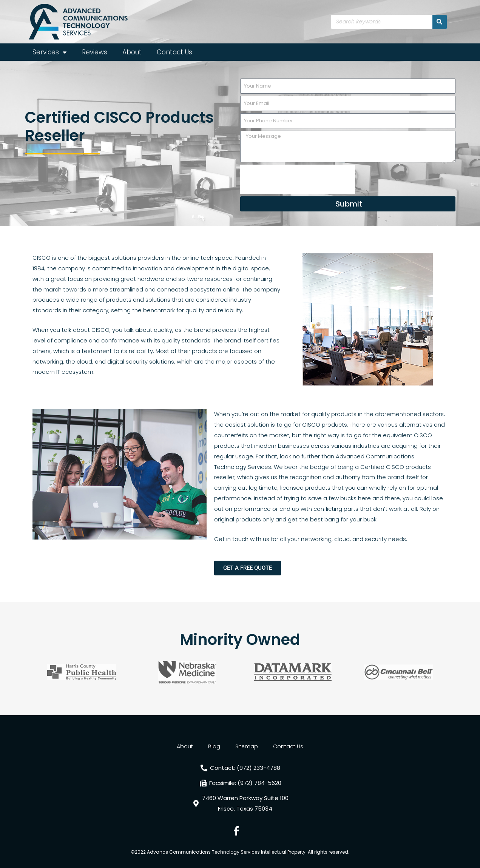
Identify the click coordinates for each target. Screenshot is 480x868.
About (132, 52)
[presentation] (298, 179)
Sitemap (247, 746)
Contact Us (174, 52)
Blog (214, 746)
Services (50, 52)
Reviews (95, 52)
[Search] (440, 22)
